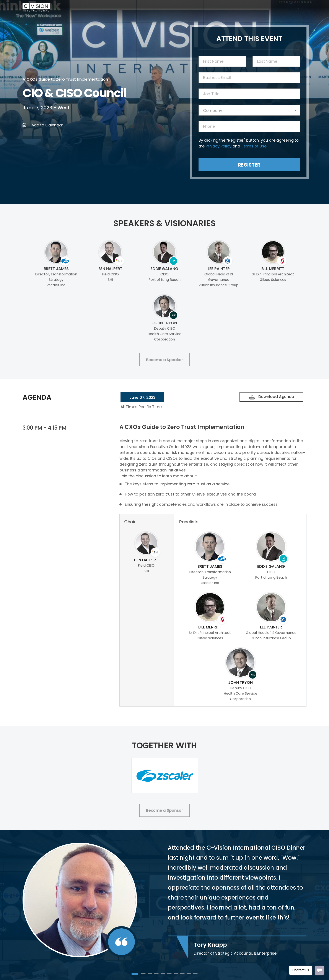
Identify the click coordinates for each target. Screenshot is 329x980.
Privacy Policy (219, 146)
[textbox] (249, 110)
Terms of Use (254, 146)
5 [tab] (163, 976)
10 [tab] (195, 976)
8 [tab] (182, 976)
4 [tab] (156, 976)
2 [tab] (143, 976)
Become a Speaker (164, 360)
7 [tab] (176, 976)
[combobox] (249, 110)
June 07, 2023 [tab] (143, 397)
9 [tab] (189, 976)
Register (249, 165)
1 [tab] (134, 976)
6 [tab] (169, 976)
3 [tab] (150, 976)
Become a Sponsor (164, 810)
